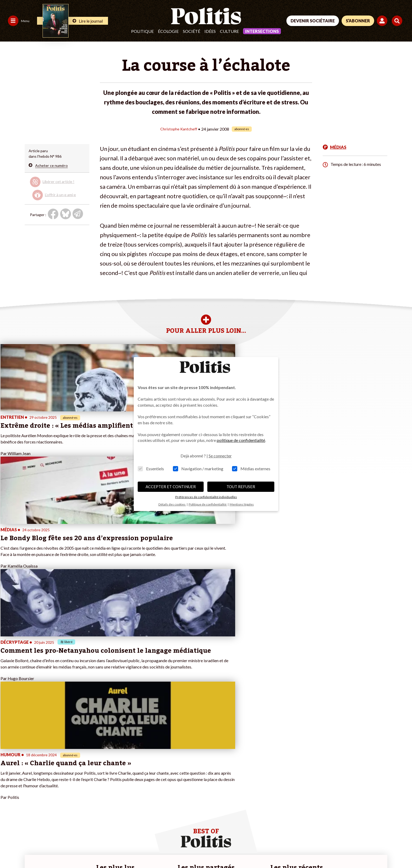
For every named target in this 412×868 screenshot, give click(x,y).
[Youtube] (368, 830)
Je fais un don (79, 761)
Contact (10, 850)
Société (192, 31)
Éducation (42, 778)
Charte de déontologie (79, 850)
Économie (42, 772)
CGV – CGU (115, 850)
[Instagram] (384, 830)
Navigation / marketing (198, 469)
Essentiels (151, 469)
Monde (40, 761)
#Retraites (143, 778)
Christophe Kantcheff (179, 129)
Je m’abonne (78, 772)
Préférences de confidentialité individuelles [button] (206, 497)
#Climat (140, 761)
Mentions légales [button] (242, 504)
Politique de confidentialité (155, 850)
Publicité (193, 850)
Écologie (168, 31)
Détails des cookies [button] (172, 504)
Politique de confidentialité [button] (208, 504)
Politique (142, 31)
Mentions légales (38, 850)
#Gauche (141, 772)
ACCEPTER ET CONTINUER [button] (171, 487)
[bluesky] (351, 830)
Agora (8, 761)
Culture (229, 31)
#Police (140, 767)
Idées (210, 31)
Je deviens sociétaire (86, 767)
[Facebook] (335, 830)
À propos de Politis (84, 783)
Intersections (262, 31)
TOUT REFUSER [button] (241, 487)
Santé (39, 783)
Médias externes (251, 469)
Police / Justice (47, 789)
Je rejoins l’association (87, 778)
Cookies (214, 850)
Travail (40, 767)
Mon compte (79, 789)
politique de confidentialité (241, 440)
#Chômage (143, 783)
